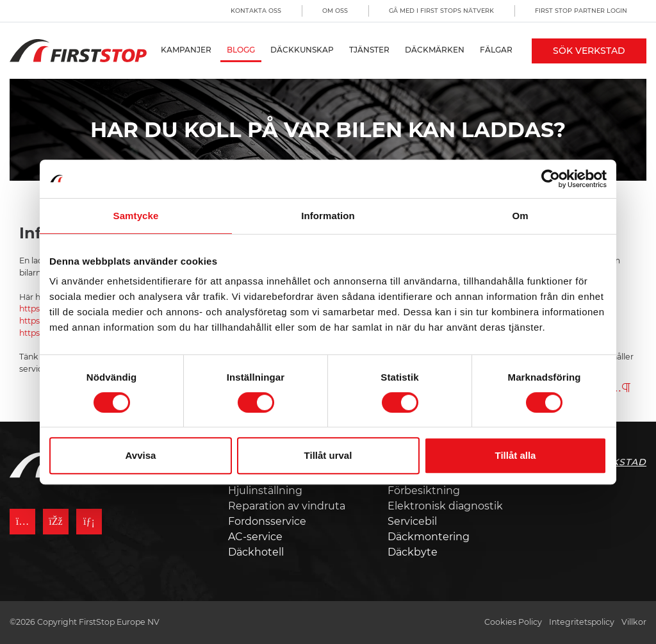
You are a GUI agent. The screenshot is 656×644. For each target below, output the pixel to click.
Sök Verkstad (589, 51)
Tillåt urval (328, 455)
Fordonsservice (267, 521)
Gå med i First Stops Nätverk (441, 11)
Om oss (335, 11)
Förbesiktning (424, 491)
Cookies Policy (513, 622)
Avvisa (141, 455)
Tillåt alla (516, 455)
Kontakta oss (256, 11)
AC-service (255, 537)
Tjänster (369, 50)
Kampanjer (186, 50)
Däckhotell (256, 552)
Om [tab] (520, 216)
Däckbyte (413, 552)
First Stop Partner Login (581, 11)
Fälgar (496, 50)
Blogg (241, 50)
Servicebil (412, 521)
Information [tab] (328, 216)
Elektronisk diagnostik (445, 506)
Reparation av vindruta (287, 506)
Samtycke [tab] (136, 216)
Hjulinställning (265, 491)
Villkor (634, 622)
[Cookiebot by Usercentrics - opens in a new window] (551, 179)
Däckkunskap (302, 50)
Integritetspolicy (582, 622)
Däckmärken (435, 50)
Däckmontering (429, 537)
